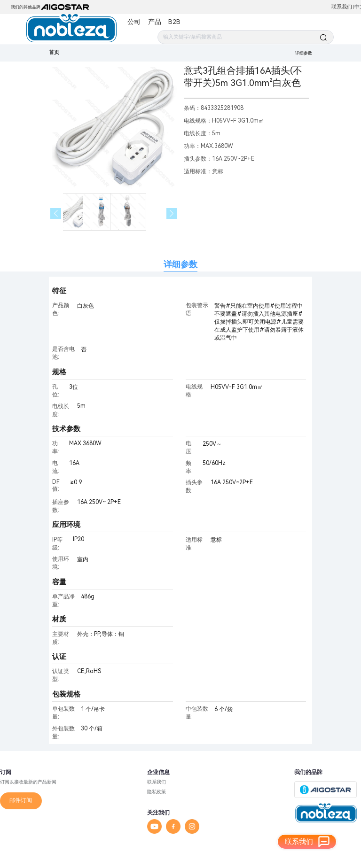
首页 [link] (54, 52)
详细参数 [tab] (180, 264)
